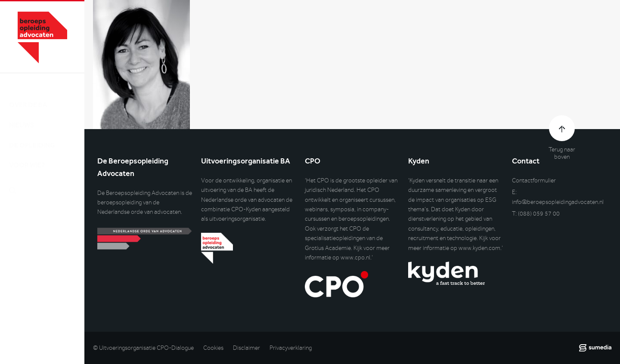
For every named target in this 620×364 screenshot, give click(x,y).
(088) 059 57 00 (539, 214)
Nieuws (22, 116)
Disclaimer (246, 348)
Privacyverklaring (291, 348)
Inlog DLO (47, 227)
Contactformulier (534, 180)
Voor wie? (27, 157)
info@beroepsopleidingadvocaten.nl (558, 202)
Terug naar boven (562, 153)
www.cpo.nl (355, 258)
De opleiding (32, 137)
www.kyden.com (479, 248)
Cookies (213, 348)
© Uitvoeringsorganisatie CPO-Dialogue (143, 348)
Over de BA (28, 96)
